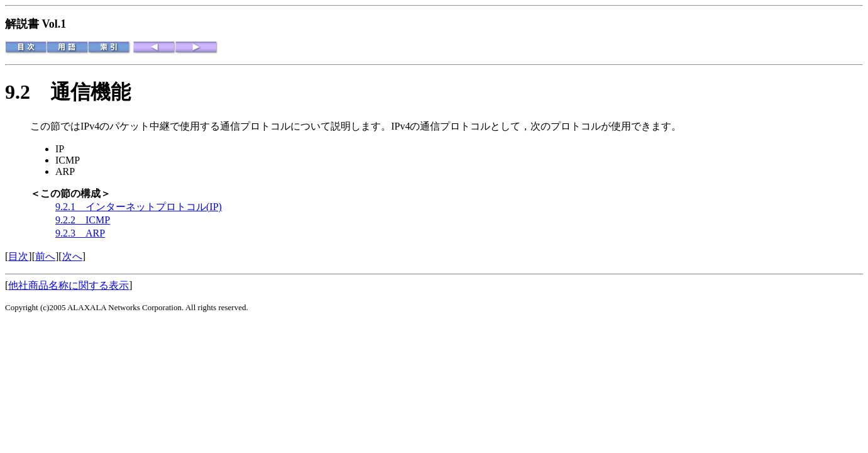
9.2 (28, 92)
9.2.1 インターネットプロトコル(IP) (139, 207)
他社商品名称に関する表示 (69, 285)
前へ (45, 256)
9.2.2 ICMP (83, 220)
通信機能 (91, 92)
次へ (72, 256)
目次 (18, 256)
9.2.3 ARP (80, 233)
